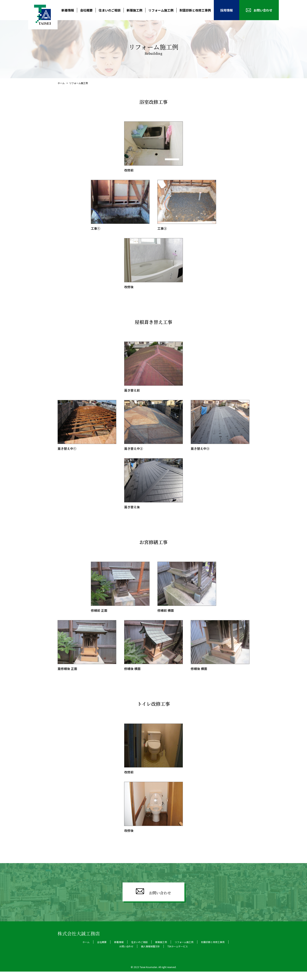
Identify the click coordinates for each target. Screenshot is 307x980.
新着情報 (68, 10)
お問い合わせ (263, 10)
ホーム (61, 83)
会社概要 (86, 10)
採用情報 (227, 10)
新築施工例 (135, 10)
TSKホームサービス (178, 955)
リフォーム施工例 (161, 10)
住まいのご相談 (110, 10)
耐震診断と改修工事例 (195, 10)
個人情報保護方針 (150, 955)
